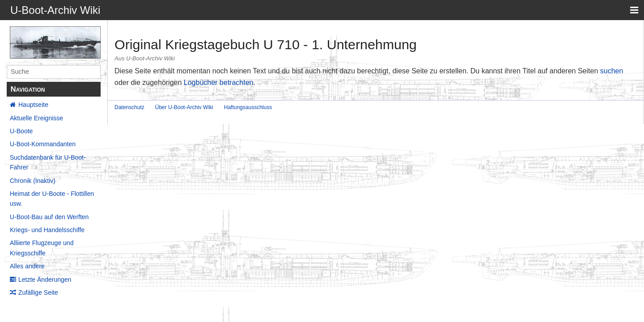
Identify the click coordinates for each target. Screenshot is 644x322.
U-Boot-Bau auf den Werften (49, 217)
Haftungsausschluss (248, 107)
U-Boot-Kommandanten (43, 144)
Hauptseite (33, 105)
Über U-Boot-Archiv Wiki (184, 107)
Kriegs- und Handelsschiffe (47, 230)
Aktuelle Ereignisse (36, 118)
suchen (612, 71)
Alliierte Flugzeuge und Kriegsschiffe (42, 248)
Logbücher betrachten (219, 83)
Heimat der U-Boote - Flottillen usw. (52, 199)
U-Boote (21, 131)
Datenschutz (129, 107)
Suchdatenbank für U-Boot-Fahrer (48, 162)
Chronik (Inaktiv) (33, 181)
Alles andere (27, 266)
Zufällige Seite (38, 292)
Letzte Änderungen (45, 280)
